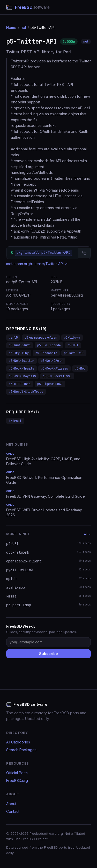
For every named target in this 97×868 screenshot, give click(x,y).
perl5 (13, 338)
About (11, 804)
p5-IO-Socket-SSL (57, 376)
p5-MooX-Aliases (54, 369)
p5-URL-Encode (49, 345)
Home (11, 27)
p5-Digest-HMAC (50, 384)
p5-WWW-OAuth (20, 345)
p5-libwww (72, 338)
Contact (13, 811)
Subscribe (48, 654)
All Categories (18, 742)
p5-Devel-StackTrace (26, 392)
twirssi (15, 421)
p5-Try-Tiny (19, 353)
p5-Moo (80, 369)
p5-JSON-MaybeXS (22, 376)
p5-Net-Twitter (21, 361)
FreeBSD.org (17, 780)
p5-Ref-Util (74, 353)
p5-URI (73, 345)
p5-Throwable (46, 353)
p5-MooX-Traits (21, 369)
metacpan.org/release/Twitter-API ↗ (37, 264)
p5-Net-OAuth (52, 361)
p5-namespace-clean (41, 338)
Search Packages (21, 750)
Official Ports (17, 773)
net (23, 27)
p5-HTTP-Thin (20, 384)
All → (87, 534)
